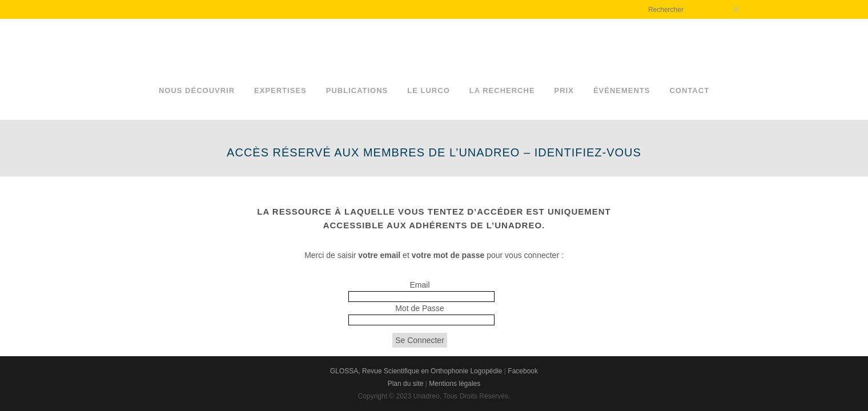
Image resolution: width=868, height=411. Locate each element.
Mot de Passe (420, 308)
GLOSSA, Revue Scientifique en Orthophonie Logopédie (416, 371)
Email (419, 285)
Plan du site (406, 384)
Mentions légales (455, 384)
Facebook (523, 371)
